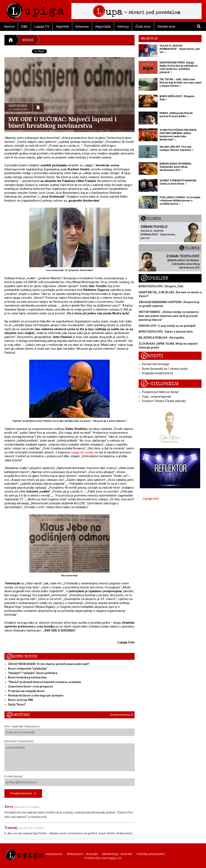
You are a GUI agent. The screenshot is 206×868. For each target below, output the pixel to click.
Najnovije (149, 38)
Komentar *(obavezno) (70, 755)
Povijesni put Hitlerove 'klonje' (161, 392)
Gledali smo (166, 26)
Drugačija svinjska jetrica (158, 373)
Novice (9, 26)
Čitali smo (143, 26)
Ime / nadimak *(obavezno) (70, 730)
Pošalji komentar (23, 794)
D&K (24, 26)
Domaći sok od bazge (156, 364)
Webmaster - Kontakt (82, 854)
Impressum (54, 854)
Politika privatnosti (151, 854)
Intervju (123, 26)
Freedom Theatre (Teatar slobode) (164, 401)
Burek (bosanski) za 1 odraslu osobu (165, 369)
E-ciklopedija (160, 384)
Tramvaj (11, 828)
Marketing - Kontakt (117, 854)
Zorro (9, 807)
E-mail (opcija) (70, 780)
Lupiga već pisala (82, 452)
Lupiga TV (42, 26)
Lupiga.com (151, 499)
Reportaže (103, 26)
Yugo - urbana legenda (156, 397)
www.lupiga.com (112, 858)
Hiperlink (62, 26)
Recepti (152, 356)
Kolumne (82, 26)
